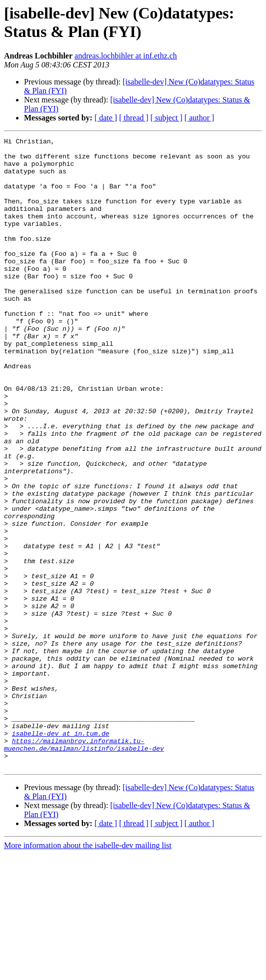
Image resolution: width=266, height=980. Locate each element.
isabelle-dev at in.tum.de (61, 853)
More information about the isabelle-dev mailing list (88, 971)
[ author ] (199, 118)
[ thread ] (134, 118)
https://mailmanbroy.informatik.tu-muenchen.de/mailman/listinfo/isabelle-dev (84, 867)
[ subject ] (166, 118)
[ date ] (106, 118)
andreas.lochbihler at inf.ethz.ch (126, 56)
